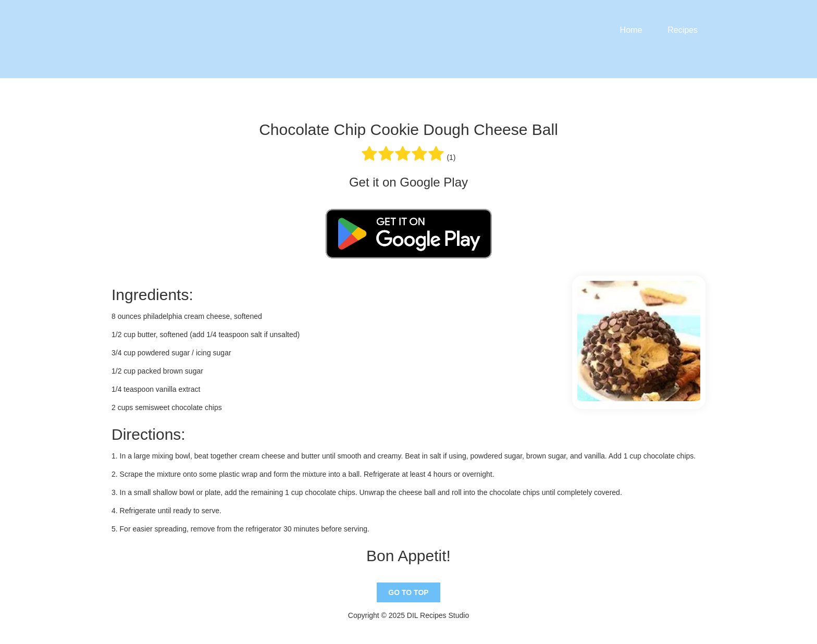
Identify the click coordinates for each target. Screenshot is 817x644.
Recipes (683, 30)
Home (631, 30)
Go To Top (408, 592)
